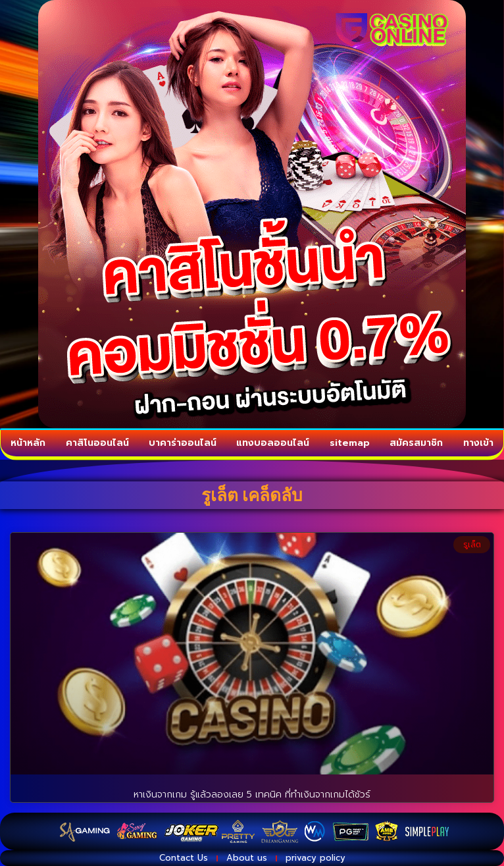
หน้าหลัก (28, 443)
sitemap (350, 443)
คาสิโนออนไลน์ (97, 443)
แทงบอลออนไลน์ (273, 443)
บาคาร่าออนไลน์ (183, 443)
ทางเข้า (478, 443)
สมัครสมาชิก (416, 443)
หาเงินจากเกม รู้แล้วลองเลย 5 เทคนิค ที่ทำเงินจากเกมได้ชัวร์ (252, 795)
